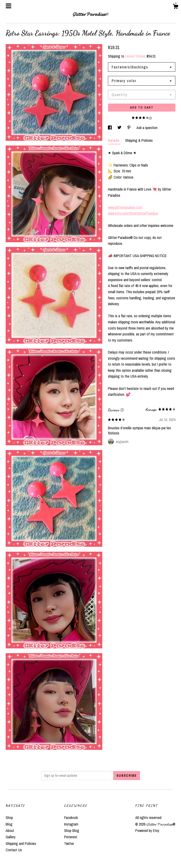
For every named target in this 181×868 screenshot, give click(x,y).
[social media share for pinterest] (129, 128)
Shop (9, 818)
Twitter (69, 843)
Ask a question (147, 128)
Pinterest (71, 837)
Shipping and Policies (21, 843)
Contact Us (14, 850)
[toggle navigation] (8, 6)
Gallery (11, 837)
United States (135, 56)
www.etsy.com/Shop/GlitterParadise (133, 213)
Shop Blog (72, 830)
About (10, 830)
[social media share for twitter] (120, 128)
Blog (9, 824)
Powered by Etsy (147, 830)
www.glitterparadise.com (125, 207)
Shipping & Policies (139, 140)
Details (114, 140)
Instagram (71, 824)
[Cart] (176, 7)
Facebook (71, 818)
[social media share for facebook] (110, 128)
